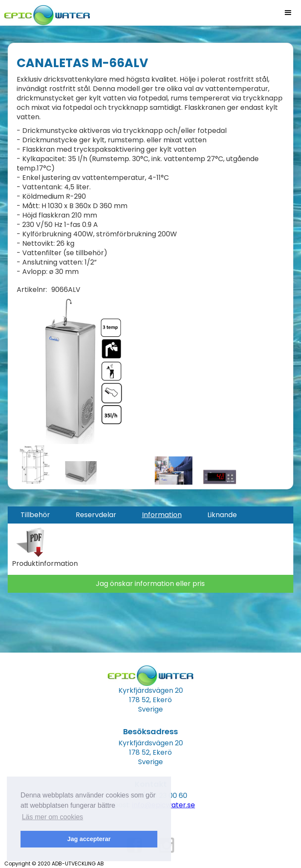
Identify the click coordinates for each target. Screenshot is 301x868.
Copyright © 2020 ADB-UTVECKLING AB (54, 864)
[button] (288, 13)
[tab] (35, 515)
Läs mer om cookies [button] (52, 817)
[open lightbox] (74, 369)
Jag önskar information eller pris (150, 584)
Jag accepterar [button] (89, 839)
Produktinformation (45, 564)
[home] (45, 13)
